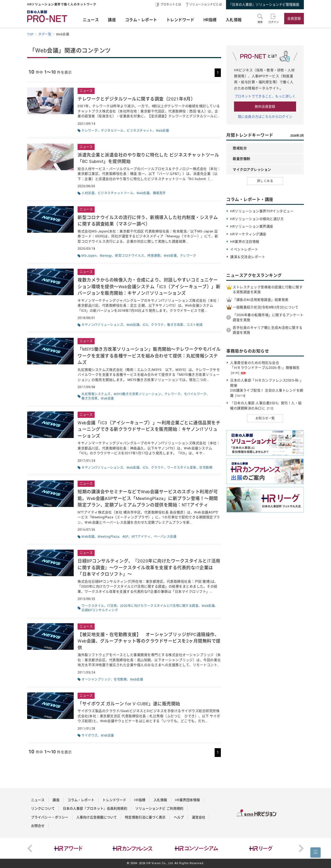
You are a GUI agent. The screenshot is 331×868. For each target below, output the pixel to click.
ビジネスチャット (140, 131)
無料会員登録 (265, 107)
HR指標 (210, 20)
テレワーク (90, 131)
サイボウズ (90, 736)
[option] (70, 848)
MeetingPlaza (108, 537)
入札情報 (234, 20)
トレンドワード (180, 20)
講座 (112, 20)
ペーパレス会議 (165, 537)
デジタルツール (112, 131)
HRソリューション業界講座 (252, 226)
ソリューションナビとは (206, 5)
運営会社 (199, 817)
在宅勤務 (206, 468)
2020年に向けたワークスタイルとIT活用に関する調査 (159, 606)
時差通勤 (154, 256)
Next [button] (301, 848)
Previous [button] (30, 848)
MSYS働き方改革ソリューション (137, 394)
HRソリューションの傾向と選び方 (257, 219)
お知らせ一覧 (265, 418)
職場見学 (159, 193)
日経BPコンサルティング (100, 610)
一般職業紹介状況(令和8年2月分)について (266, 307)
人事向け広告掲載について (97, 817)
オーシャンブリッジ (96, 679)
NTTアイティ (141, 537)
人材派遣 (88, 193)
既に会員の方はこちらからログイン (265, 117)
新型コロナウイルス (130, 256)
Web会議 (163, 131)
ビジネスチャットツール (116, 193)
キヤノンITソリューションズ (102, 325)
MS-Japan (89, 256)
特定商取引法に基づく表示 (145, 817)
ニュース (91, 20)
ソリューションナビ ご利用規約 (159, 808)
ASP (125, 537)
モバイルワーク (195, 394)
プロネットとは (171, 5)
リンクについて (43, 808)
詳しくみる (265, 181)
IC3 (145, 325)
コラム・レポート (141, 20)
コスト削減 (195, 325)
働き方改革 (175, 325)
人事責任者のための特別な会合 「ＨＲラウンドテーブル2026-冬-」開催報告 (265, 368)
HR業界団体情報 (187, 800)
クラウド (157, 325)
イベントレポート (244, 249)
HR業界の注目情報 (245, 242)
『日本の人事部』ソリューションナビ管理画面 (264, 5)
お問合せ (38, 826)
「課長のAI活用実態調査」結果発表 (261, 300)
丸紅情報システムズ (96, 394)
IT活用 (112, 606)
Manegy (106, 256)
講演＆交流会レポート (248, 257)
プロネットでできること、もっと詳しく (265, 96)
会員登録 (294, 18)
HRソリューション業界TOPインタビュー (262, 211)
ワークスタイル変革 (182, 468)
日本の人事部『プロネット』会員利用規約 (95, 808)
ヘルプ (179, 817)
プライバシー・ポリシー (50, 817)
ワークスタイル (93, 606)
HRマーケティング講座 (248, 234)
